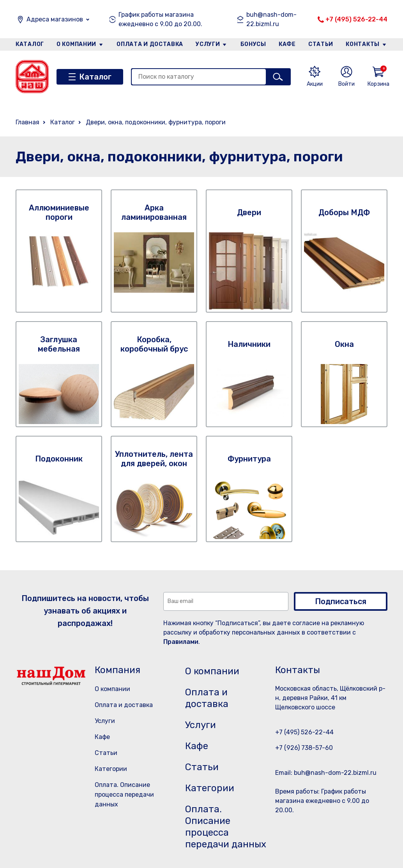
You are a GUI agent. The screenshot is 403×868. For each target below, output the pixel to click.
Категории (111, 769)
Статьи (321, 44)
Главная (27, 122)
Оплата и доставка (150, 44)
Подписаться (341, 601)
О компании (76, 44)
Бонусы (253, 44)
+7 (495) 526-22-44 (356, 19)
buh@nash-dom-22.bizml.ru (271, 19)
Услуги (208, 44)
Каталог (30, 44)
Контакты (363, 44)
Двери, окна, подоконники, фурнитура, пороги (156, 122)
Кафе (287, 44)
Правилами (181, 642)
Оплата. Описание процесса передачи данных (124, 795)
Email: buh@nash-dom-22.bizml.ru (326, 773)
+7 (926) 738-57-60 (304, 748)
